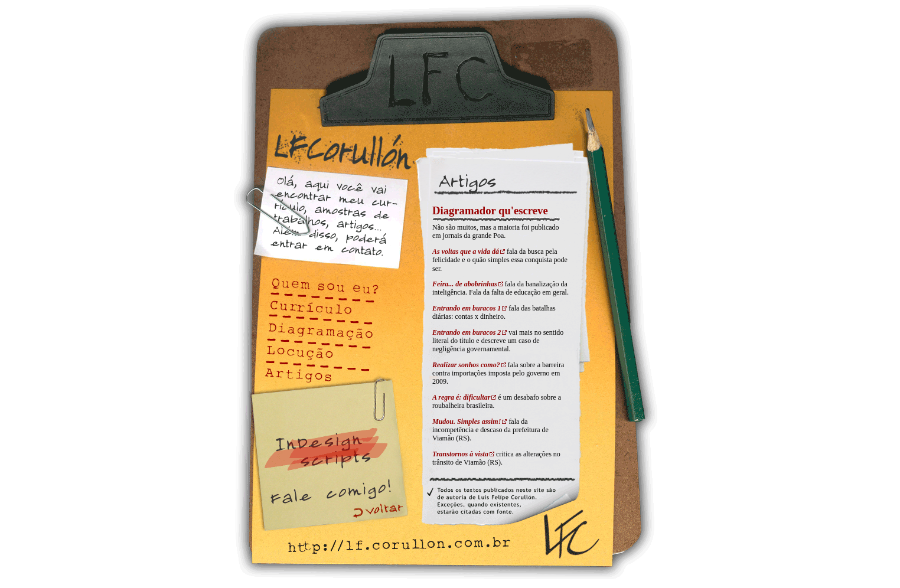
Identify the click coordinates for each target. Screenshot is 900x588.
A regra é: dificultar (461, 397)
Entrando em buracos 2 (467, 332)
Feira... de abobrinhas (465, 284)
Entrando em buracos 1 (467, 308)
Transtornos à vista (460, 454)
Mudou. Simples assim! (467, 422)
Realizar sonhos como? (466, 365)
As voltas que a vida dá (466, 251)
